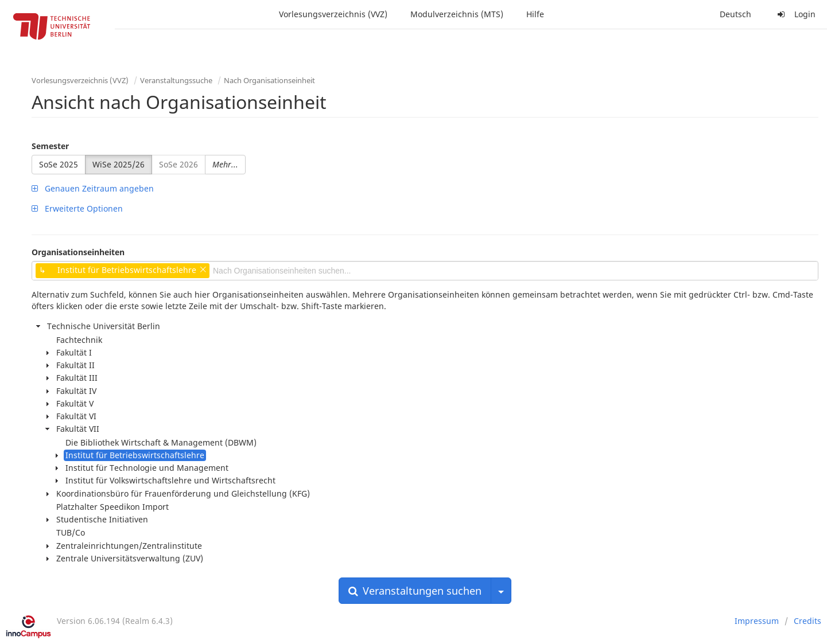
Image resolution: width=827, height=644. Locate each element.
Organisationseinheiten (78, 252)
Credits (807, 621)
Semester (50, 146)
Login (795, 14)
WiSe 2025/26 (119, 164)
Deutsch (735, 14)
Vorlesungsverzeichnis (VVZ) (333, 14)
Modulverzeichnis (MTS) (457, 14)
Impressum (757, 621)
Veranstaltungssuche (176, 80)
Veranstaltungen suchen (415, 591)
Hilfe (535, 14)
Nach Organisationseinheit (269, 80)
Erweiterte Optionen (77, 208)
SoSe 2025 (59, 164)
